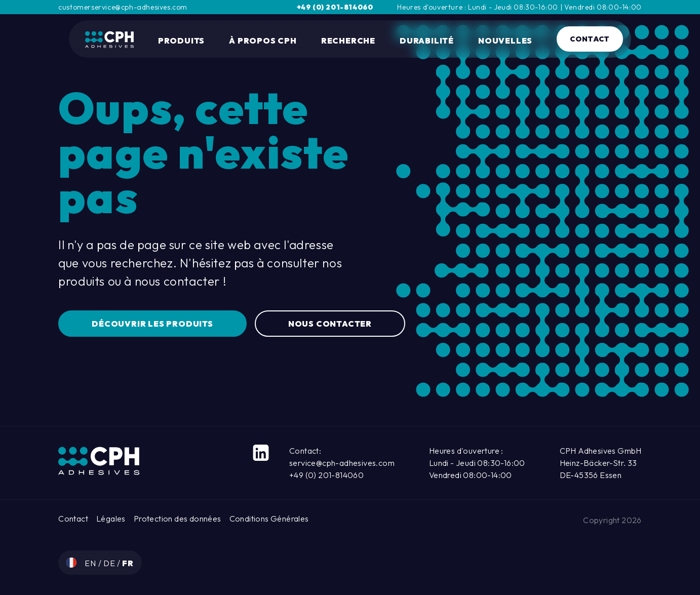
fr (128, 563)
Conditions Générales (269, 519)
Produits (181, 41)
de (110, 563)
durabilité (427, 41)
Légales (111, 519)
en (91, 563)
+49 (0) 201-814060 (335, 7)
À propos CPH (263, 41)
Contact (590, 39)
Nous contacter (330, 324)
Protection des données (178, 519)
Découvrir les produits (152, 324)
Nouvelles (505, 41)
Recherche (348, 41)
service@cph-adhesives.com (342, 463)
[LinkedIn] (261, 453)
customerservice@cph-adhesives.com (123, 7)
